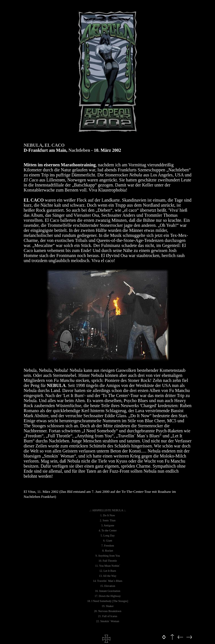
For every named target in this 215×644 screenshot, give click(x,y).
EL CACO (55, 145)
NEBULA (33, 145)
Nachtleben (79, 150)
